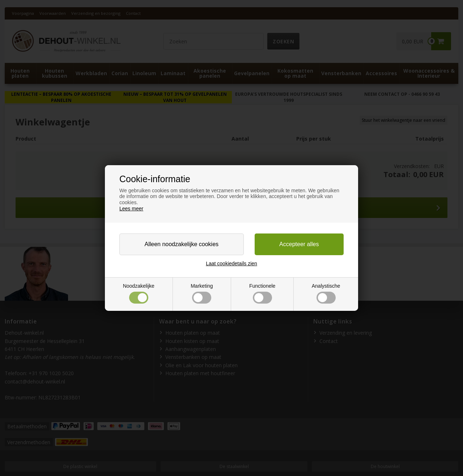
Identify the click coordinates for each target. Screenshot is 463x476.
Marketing (202, 293)
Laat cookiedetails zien (231, 263)
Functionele (262, 293)
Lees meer (131, 209)
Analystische (326, 293)
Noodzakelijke (139, 293)
